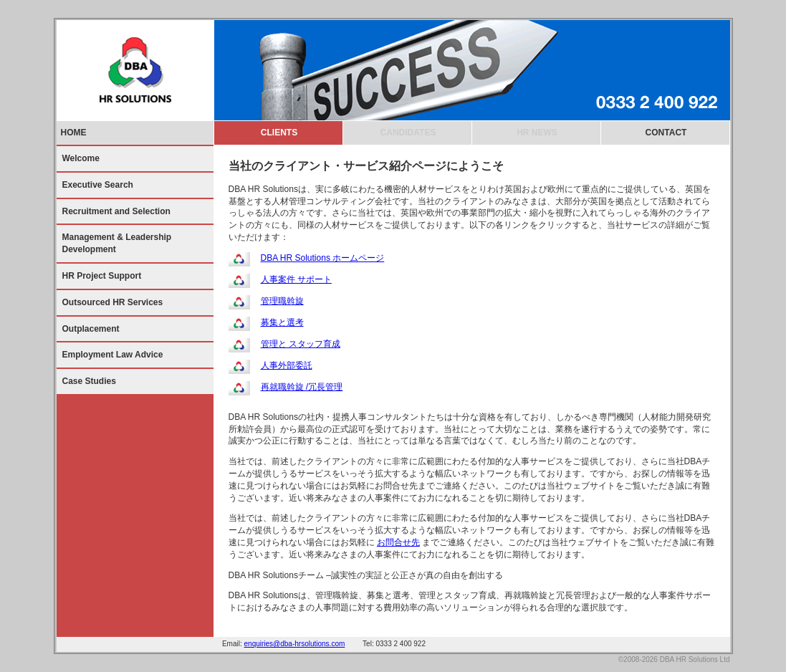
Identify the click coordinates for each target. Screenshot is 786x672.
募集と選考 (282, 322)
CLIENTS (279, 133)
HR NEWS (537, 133)
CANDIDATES (408, 133)
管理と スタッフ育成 (301, 344)
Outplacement (91, 329)
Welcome (81, 158)
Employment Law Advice (113, 355)
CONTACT (666, 133)
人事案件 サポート (296, 279)
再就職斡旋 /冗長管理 (302, 387)
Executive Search (98, 185)
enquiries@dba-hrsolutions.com (295, 644)
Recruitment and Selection (116, 211)
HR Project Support (102, 276)
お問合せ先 (398, 542)
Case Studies (89, 381)
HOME (74, 133)
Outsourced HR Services (113, 302)
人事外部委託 (287, 365)
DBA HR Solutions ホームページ (323, 258)
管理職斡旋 (282, 301)
